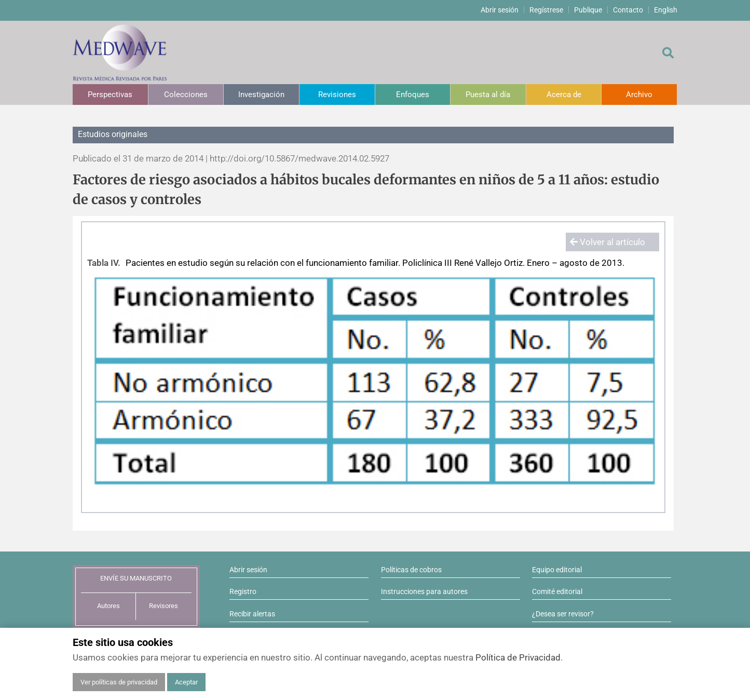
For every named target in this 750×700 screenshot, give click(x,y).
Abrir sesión (500, 10)
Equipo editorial (557, 570)
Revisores (163, 606)
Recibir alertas (252, 614)
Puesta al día (488, 95)
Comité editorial (557, 591)
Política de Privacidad (518, 657)
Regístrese (546, 10)
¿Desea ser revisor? (563, 614)
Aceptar (186, 682)
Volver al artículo (608, 242)
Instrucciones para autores (424, 591)
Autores (108, 606)
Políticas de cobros (411, 570)
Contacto (628, 10)
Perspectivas (110, 95)
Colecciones (186, 95)
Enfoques (413, 95)
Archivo (639, 95)
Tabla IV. (104, 263)
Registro (243, 591)
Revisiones (337, 95)
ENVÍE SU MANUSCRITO (136, 578)
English (666, 10)
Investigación (261, 95)
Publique (588, 10)
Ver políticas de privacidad (119, 682)
